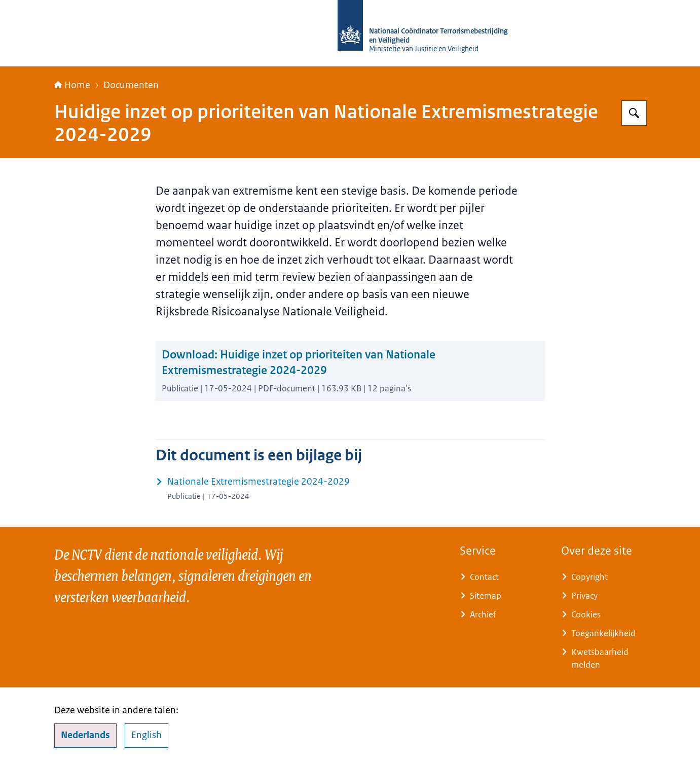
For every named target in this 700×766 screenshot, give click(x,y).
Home (72, 85)
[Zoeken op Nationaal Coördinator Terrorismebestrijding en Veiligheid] (634, 113)
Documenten (131, 85)
